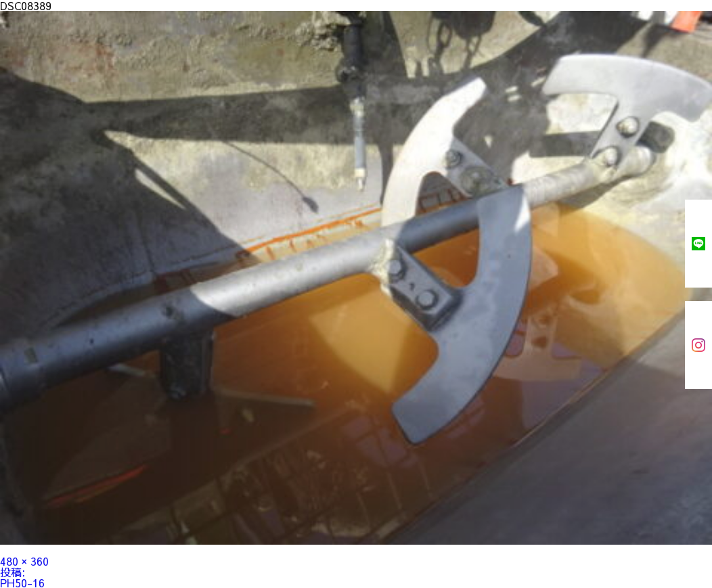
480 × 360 (24, 561)
